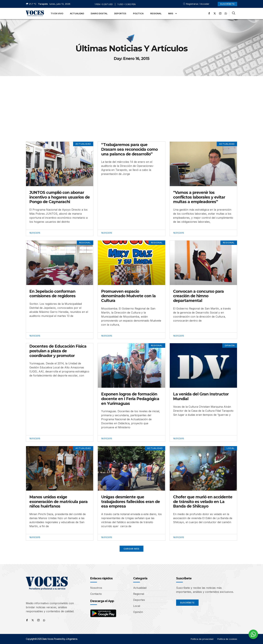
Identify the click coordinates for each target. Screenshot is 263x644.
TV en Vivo (57, 13)
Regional (156, 13)
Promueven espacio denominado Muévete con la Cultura (128, 296)
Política (138, 13)
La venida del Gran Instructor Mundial (201, 396)
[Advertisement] (131, 101)
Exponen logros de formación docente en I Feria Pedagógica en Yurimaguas (130, 399)
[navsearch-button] (234, 14)
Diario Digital (99, 13)
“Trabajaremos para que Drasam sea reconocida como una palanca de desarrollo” (129, 149)
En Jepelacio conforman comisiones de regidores (52, 294)
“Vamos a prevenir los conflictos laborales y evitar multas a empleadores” (199, 197)
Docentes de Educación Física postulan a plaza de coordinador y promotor (58, 351)
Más (173, 14)
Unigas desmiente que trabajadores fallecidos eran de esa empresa (130, 502)
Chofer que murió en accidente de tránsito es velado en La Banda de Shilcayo (203, 502)
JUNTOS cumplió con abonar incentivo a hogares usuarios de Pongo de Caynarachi (60, 197)
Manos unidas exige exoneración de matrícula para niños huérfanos (58, 502)
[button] (132, 549)
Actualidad (77, 13)
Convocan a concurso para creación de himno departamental (198, 296)
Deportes (120, 13)
